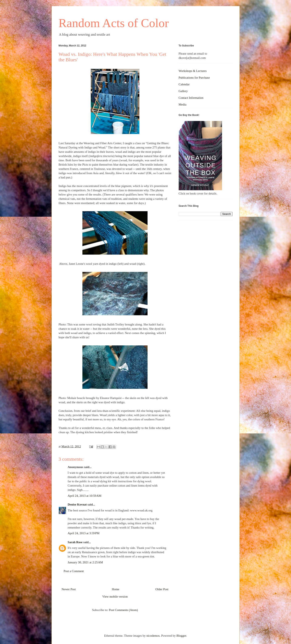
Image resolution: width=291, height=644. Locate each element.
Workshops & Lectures (193, 71)
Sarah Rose (75, 542)
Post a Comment (74, 571)
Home (116, 589)
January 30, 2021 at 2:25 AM (85, 562)
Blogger (181, 636)
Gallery (183, 91)
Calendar (184, 84)
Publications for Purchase (194, 78)
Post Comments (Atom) (123, 610)
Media (183, 104)
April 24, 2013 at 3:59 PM (84, 533)
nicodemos (153, 636)
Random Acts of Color (114, 23)
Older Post (162, 589)
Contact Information (191, 98)
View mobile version (115, 597)
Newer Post (69, 589)
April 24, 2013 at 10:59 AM (85, 496)
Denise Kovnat (77, 504)
